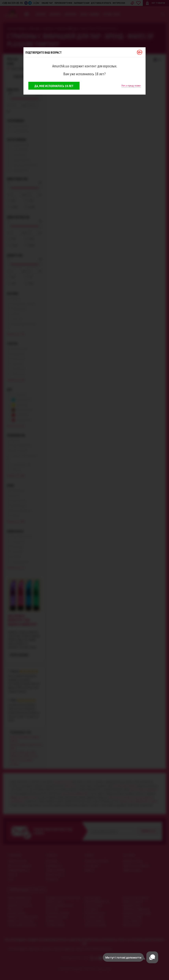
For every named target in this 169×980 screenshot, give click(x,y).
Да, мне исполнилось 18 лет (54, 86)
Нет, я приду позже (131, 86)
